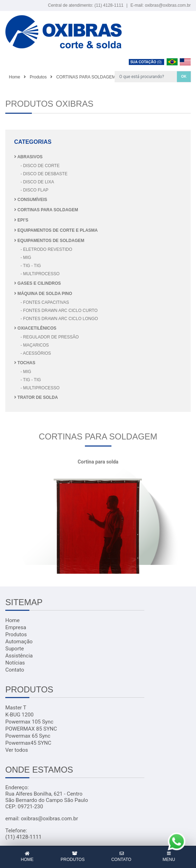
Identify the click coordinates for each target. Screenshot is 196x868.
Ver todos (17, 750)
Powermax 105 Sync (29, 722)
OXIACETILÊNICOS (35, 328)
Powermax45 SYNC (28, 743)
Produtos (16, 634)
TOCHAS (25, 363)
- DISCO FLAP (34, 190)
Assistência (19, 656)
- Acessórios (36, 353)
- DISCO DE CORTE (40, 166)
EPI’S (21, 220)
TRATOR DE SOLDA (36, 397)
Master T (16, 708)
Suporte (15, 649)
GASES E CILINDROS (38, 283)
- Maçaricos (35, 345)
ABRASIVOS (28, 157)
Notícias (15, 663)
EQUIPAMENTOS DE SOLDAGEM (49, 241)
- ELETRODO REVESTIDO (46, 249)
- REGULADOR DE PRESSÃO (50, 337)
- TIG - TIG (31, 266)
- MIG (26, 258)
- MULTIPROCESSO (40, 274)
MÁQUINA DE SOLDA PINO (43, 294)
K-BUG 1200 (19, 715)
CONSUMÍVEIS (31, 200)
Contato (15, 670)
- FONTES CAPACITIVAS (45, 302)
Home (12, 620)
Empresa (16, 627)
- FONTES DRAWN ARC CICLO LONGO (59, 319)
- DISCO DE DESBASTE (44, 174)
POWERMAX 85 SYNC (31, 729)
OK (184, 76)
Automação (19, 642)
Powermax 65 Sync (28, 736)
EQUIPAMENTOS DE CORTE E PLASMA (56, 230)
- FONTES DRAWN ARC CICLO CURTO (59, 311)
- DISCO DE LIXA (37, 182)
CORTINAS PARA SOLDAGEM (46, 210)
